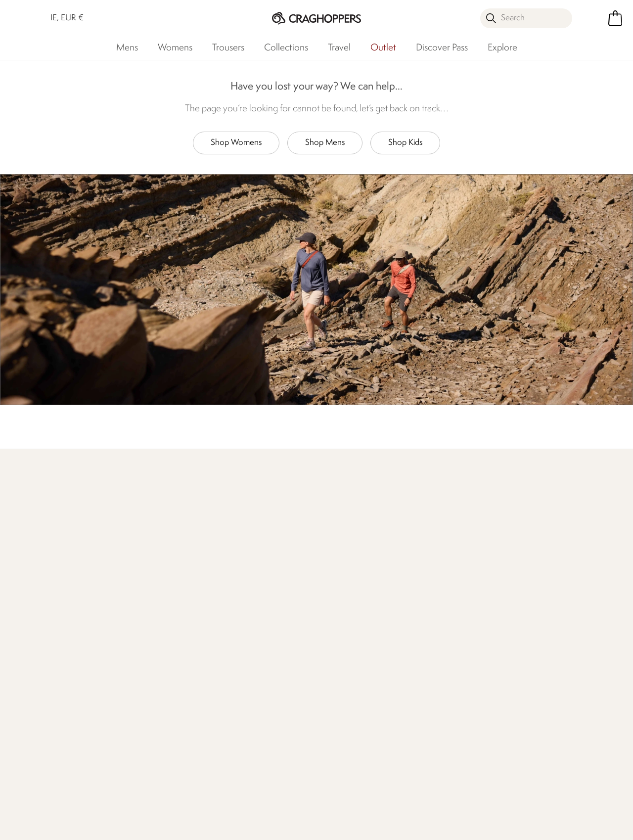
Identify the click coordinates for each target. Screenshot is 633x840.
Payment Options (346, 681)
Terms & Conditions (433, 826)
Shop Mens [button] (325, 143)
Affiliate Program (345, 729)
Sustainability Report (253, 666)
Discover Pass (442, 48)
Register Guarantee (350, 618)
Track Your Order (52, 650)
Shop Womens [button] (236, 143)
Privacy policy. (522, 649)
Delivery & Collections (61, 618)
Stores (230, 634)
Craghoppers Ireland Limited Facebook (297, 782)
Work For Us (240, 650)
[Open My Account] (592, 18)
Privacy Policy (515, 826)
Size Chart (334, 634)
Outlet (383, 48)
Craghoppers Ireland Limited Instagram (318, 782)
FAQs (131, 650)
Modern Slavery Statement (246, 715)
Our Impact (192, 537)
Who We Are (343, 537)
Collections (286, 48)
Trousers (228, 48)
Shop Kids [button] (405, 143)
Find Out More (49, 537)
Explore (502, 48)
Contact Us (140, 618)
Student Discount (346, 650)
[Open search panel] (526, 18)
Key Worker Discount (352, 666)
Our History (239, 618)
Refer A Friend (341, 713)
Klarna (327, 697)
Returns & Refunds (55, 634)
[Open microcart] (615, 18)
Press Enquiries (146, 634)
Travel (339, 48)
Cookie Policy (586, 826)
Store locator (491, 525)
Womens (175, 48)
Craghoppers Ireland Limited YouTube (338, 782)
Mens (127, 48)
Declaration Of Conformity (244, 687)
